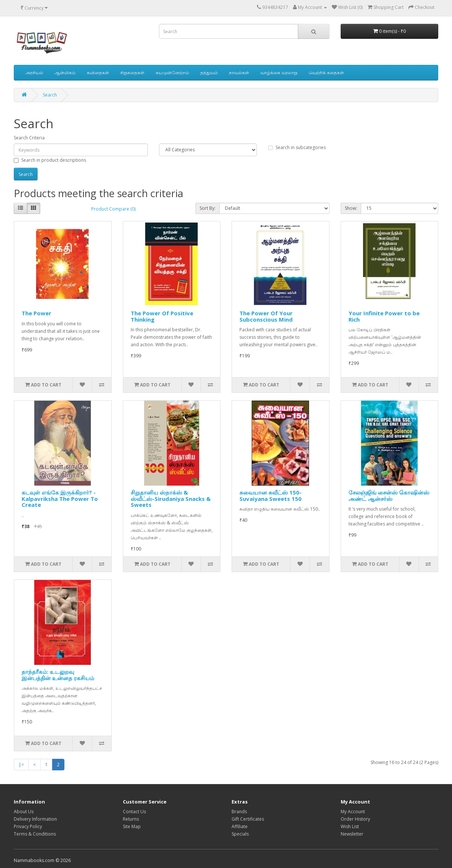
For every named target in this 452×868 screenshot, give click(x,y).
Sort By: (208, 208)
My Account (353, 812)
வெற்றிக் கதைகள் (326, 72)
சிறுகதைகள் (132, 72)
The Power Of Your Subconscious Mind (266, 316)
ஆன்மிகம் (65, 72)
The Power (36, 313)
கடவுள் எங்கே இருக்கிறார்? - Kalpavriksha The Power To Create (60, 498)
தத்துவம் (209, 72)
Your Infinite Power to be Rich (384, 316)
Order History (355, 819)
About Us (24, 812)
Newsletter (352, 834)
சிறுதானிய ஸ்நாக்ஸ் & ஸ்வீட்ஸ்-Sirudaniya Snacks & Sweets (171, 498)
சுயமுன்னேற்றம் (172, 72)
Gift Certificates (248, 819)
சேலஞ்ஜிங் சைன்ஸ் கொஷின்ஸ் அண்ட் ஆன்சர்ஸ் (389, 495)
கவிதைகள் (98, 72)
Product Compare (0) (113, 209)
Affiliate (240, 826)
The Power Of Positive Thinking (162, 316)
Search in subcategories (297, 147)
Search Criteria (29, 138)
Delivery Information (35, 819)
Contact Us (134, 812)
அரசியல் (34, 72)
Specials (240, 834)
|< (21, 765)
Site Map (132, 826)
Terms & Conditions (35, 834)
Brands (239, 812)
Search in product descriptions (50, 160)
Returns (131, 819)
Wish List (350, 826)
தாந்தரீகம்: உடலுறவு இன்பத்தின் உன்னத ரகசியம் (58, 675)
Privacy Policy (28, 826)
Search (50, 95)
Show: (351, 208)
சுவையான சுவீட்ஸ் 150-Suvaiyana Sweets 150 (270, 495)
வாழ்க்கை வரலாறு (279, 72)
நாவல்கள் (239, 72)
